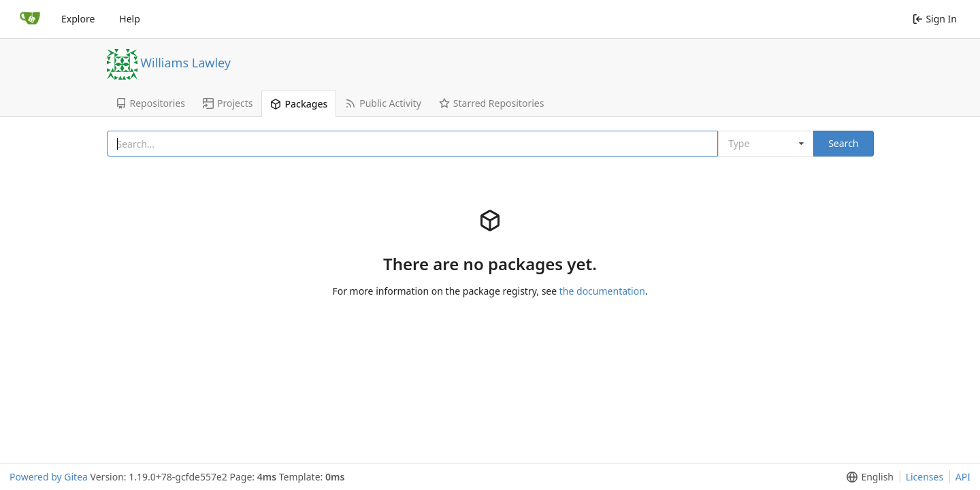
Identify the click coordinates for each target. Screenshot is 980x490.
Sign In (935, 19)
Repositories (151, 103)
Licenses (925, 477)
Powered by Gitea (49, 477)
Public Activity (383, 103)
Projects (228, 103)
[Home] (30, 19)
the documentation (602, 291)
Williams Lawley (185, 62)
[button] (867, 477)
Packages (299, 104)
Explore (78, 19)
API (963, 477)
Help (130, 19)
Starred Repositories (492, 103)
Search (843, 143)
